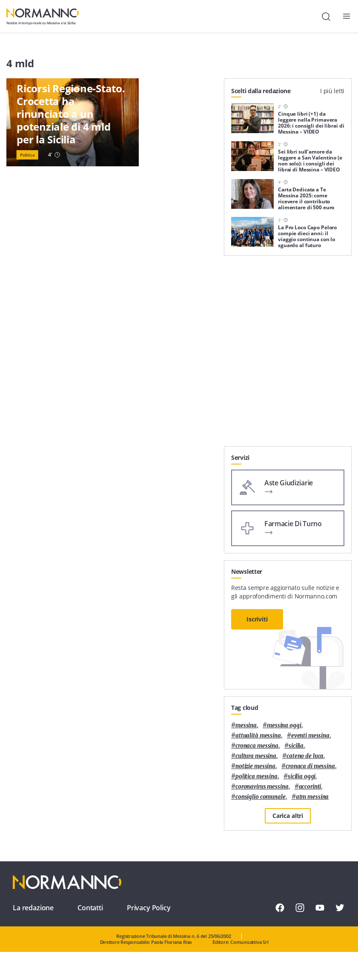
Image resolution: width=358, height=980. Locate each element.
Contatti (90, 908)
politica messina (256, 776)
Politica (27, 155)
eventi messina (310, 736)
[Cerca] (326, 17)
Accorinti (310, 787)
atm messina (312, 797)
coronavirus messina (262, 787)
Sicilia (296, 746)
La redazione (33, 908)
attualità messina (258, 736)
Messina (246, 725)
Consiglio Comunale (261, 797)
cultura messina (256, 756)
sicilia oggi (302, 776)
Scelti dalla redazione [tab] (261, 91)
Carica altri (288, 816)
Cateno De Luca (305, 756)
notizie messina (255, 766)
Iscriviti (257, 619)
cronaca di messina (310, 766)
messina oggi (284, 725)
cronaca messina (257, 746)
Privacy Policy (149, 908)
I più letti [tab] (332, 91)
